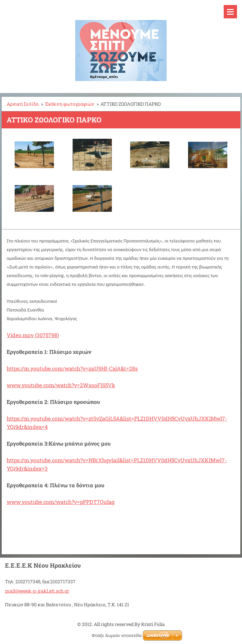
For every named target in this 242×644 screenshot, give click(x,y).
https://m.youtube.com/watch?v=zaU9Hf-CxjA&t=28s (72, 368)
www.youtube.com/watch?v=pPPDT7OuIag (61, 502)
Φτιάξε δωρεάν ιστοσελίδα (117, 635)
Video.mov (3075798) (33, 335)
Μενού (230, 12)
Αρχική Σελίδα (23, 104)
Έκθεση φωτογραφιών (70, 104)
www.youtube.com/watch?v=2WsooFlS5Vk (61, 385)
